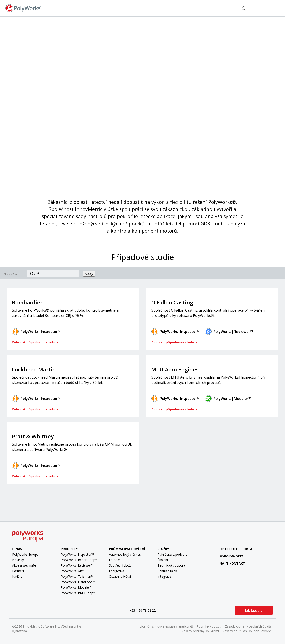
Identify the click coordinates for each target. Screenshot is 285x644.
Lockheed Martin (34, 369)
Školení (163, 560)
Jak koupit (254, 610)
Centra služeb (167, 571)
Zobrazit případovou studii (34, 342)
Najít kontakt (222, 8)
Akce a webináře (24, 565)
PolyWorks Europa (25, 554)
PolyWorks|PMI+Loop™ (78, 593)
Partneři (18, 571)
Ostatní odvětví (120, 576)
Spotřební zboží (120, 565)
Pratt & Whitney (33, 436)
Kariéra (17, 576)
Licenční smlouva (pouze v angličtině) (166, 626)
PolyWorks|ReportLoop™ (79, 560)
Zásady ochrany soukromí (200, 631)
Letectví (115, 560)
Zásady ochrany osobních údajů (248, 626)
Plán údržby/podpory (172, 554)
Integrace (164, 576)
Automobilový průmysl (125, 554)
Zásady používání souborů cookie (247, 631)
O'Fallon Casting (172, 302)
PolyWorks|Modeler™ (232, 399)
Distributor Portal (237, 549)
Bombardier (27, 302)
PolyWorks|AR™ (73, 571)
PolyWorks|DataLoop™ (78, 582)
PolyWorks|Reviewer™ (233, 332)
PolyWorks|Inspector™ (40, 332)
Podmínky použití (209, 626)
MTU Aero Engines (175, 369)
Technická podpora (171, 565)
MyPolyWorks (228, 556)
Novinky (18, 560)
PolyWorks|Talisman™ (77, 576)
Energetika (117, 571)
